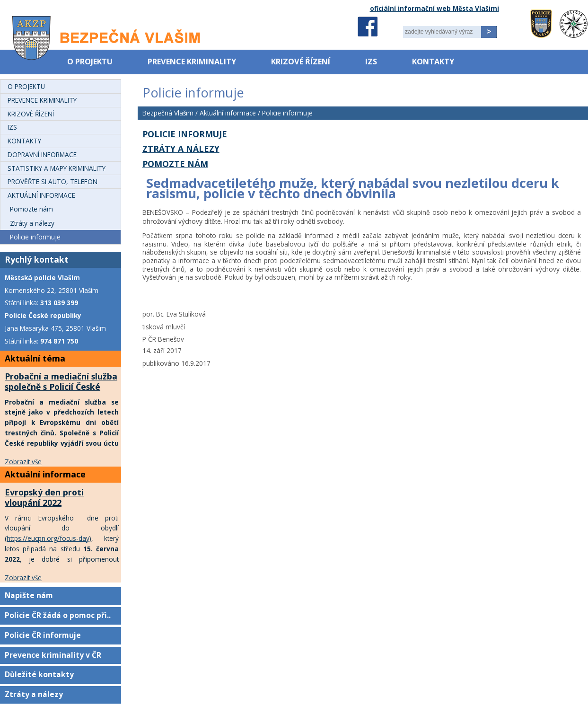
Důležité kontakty (39, 674)
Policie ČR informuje (43, 635)
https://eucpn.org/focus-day (48, 538)
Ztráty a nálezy (34, 694)
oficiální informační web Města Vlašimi (434, 8)
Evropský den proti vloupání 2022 (44, 497)
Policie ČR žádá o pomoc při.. (58, 615)
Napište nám (29, 595)
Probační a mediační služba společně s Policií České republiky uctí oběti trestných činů (61, 392)
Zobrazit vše (23, 462)
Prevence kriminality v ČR (53, 655)
